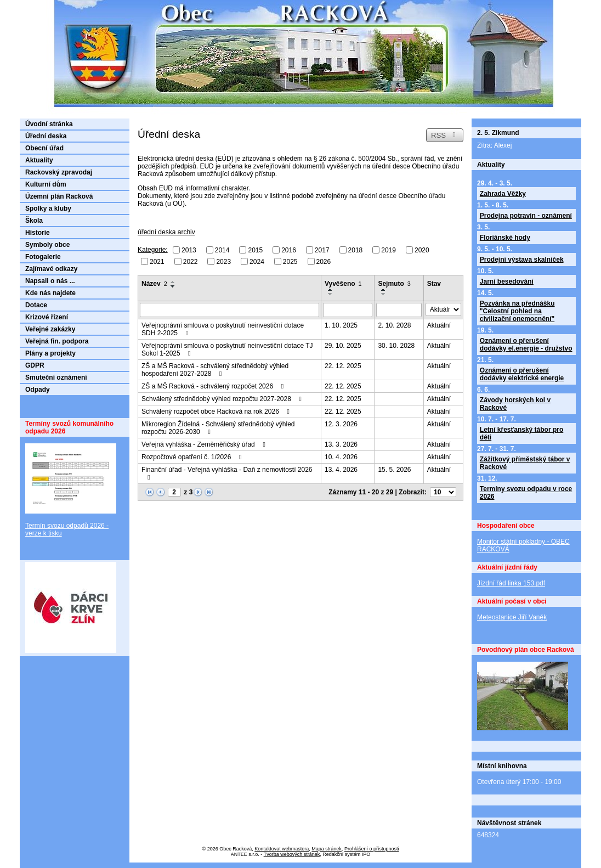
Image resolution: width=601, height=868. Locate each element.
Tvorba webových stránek (292, 854)
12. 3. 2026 (341, 424)
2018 (356, 250)
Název (154, 284)
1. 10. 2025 (341, 325)
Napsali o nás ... (50, 281)
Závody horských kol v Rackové (515, 404)
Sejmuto (394, 284)
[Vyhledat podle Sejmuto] (399, 310)
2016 (289, 250)
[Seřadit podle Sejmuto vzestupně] (384, 290)
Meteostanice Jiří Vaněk (512, 617)
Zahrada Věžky (503, 194)
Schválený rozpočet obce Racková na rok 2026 (217, 412)
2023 (223, 261)
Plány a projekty (50, 353)
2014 (222, 250)
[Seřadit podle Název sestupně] (173, 286)
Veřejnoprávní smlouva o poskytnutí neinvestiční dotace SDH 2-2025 (223, 329)
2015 (255, 250)
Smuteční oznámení (56, 377)
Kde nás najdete (50, 293)
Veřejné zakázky (50, 329)
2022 (191, 261)
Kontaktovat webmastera (282, 849)
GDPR (35, 365)
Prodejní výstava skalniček (522, 260)
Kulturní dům (46, 184)
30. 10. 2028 (396, 346)
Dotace (36, 305)
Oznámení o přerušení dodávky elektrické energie (522, 374)
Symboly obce (47, 245)
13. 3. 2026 (341, 444)
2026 (324, 261)
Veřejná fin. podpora (57, 341)
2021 (157, 261)
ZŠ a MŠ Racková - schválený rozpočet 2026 (214, 386)
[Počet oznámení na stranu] (443, 492)
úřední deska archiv (166, 232)
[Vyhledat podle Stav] (443, 309)
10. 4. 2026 (341, 457)
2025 (290, 261)
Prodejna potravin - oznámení (526, 216)
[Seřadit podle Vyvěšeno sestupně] (331, 294)
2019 (389, 250)
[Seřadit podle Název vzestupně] (173, 282)
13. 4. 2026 (341, 470)
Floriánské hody (505, 238)
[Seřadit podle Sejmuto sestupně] (384, 294)
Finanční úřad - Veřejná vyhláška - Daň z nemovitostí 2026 (227, 473)
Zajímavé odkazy (51, 269)
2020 (422, 250)
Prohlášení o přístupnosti (372, 849)
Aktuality (39, 160)
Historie (38, 233)
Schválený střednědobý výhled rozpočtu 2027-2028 (223, 399)
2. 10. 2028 (394, 325)
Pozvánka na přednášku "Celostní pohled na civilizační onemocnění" (517, 311)
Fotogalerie (43, 257)
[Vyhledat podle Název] (229, 310)
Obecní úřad (44, 148)
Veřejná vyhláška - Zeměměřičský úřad (205, 444)
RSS (445, 135)
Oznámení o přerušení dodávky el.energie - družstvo (526, 345)
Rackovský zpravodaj (59, 172)
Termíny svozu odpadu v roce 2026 (526, 493)
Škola (34, 221)
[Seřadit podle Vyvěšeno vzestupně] (331, 290)
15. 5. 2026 (394, 470)
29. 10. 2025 (343, 346)
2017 (322, 250)
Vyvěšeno (343, 284)
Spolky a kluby (48, 208)
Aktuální (439, 325)
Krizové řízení (47, 317)
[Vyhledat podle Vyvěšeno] (348, 310)
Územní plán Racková (59, 196)
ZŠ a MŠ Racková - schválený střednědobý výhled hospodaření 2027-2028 (215, 370)
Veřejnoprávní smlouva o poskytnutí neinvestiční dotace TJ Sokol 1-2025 (227, 350)
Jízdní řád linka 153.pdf (511, 583)
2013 (189, 250)
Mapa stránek (327, 849)
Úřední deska (46, 136)
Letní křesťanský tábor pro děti (521, 433)
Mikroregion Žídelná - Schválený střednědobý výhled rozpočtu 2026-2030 (218, 428)
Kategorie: (153, 250)
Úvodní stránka (49, 124)
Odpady (38, 390)
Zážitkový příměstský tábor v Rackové (525, 463)
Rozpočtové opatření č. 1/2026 (193, 457)
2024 (257, 261)
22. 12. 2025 (343, 366)
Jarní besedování (507, 281)
